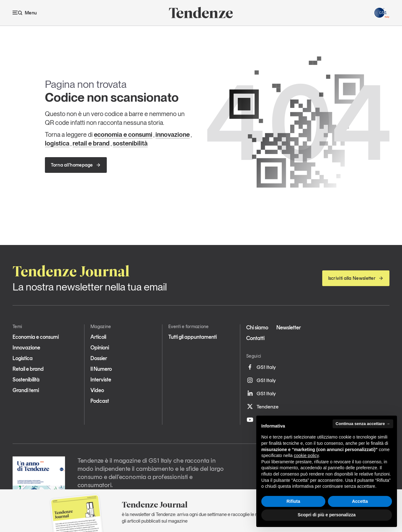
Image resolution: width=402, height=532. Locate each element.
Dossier (99, 358)
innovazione (173, 135)
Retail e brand (28, 369)
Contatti (255, 338)
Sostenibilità (26, 380)
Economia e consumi (36, 337)
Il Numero (101, 369)
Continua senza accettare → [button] (363, 424)
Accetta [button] (360, 501)
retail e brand (91, 143)
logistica (57, 143)
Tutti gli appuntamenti (193, 337)
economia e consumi (123, 135)
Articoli (98, 337)
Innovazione (26, 348)
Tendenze (262, 407)
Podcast (100, 401)
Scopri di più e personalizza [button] (327, 515)
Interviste (101, 380)
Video (97, 390)
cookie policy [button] (306, 455)
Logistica (23, 358)
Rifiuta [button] (293, 501)
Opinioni (100, 348)
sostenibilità (130, 143)
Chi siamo (257, 327)
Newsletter (289, 327)
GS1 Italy (261, 367)
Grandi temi (26, 390)
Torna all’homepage (76, 165)
